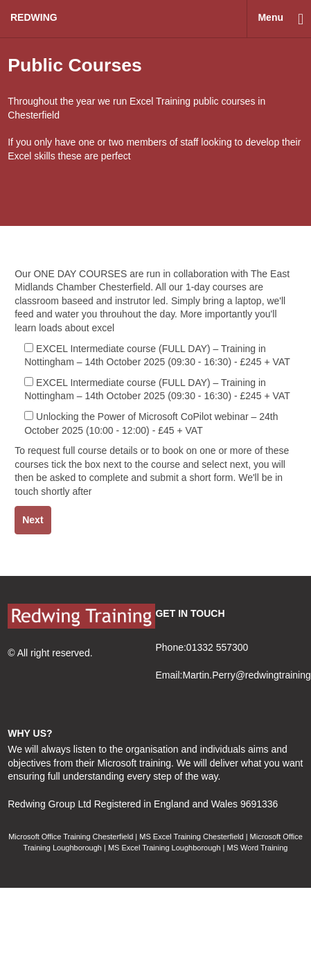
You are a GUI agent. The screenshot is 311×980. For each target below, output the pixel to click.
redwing (34, 17)
